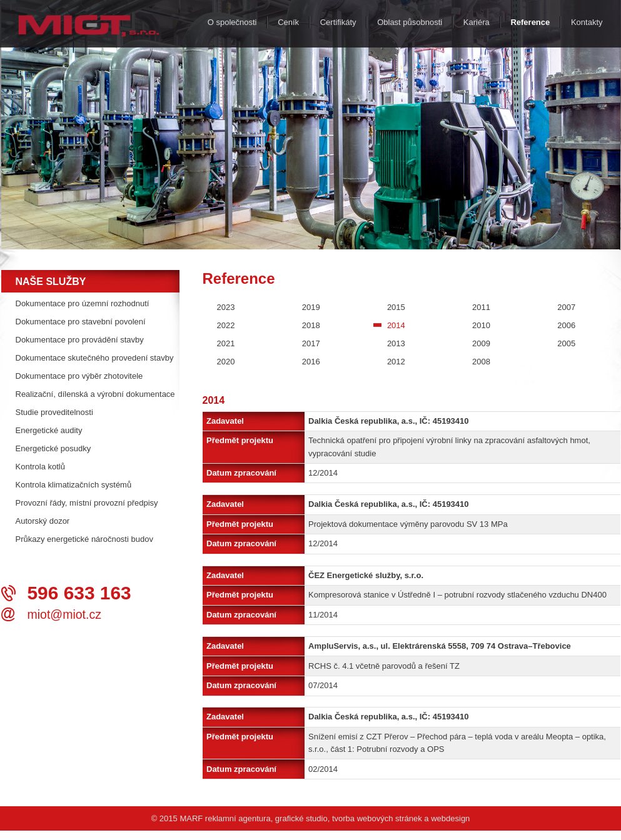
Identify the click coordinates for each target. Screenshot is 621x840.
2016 (311, 362)
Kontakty (587, 22)
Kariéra (477, 22)
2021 (226, 343)
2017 (311, 343)
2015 (396, 307)
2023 (226, 307)
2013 (396, 343)
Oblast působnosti (410, 22)
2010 (481, 325)
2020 (226, 362)
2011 (481, 307)
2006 (566, 325)
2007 (566, 307)
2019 (311, 307)
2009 (481, 343)
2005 (566, 343)
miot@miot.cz (64, 614)
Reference (530, 22)
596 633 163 (79, 593)
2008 (481, 362)
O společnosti (232, 22)
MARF (191, 818)
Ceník (288, 22)
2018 (311, 325)
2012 (396, 362)
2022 (226, 325)
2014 (396, 325)
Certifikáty (338, 22)
